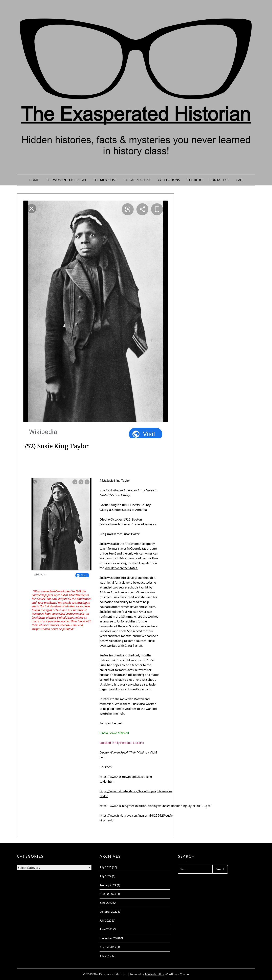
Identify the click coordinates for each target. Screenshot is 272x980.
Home (34, 180)
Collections (169, 180)
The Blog (195, 180)
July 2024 (106, 876)
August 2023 (108, 894)
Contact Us (219, 180)
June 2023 (106, 903)
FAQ (239, 180)
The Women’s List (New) (66, 180)
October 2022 (109, 912)
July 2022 (106, 920)
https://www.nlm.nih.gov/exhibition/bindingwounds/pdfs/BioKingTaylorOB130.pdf (157, 806)
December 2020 (110, 938)
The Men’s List (105, 180)
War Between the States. (121, 568)
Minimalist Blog (155, 974)
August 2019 (108, 947)
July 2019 (106, 956)
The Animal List (137, 180)
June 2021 (106, 929)
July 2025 (106, 867)
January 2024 (108, 885)
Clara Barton (133, 645)
